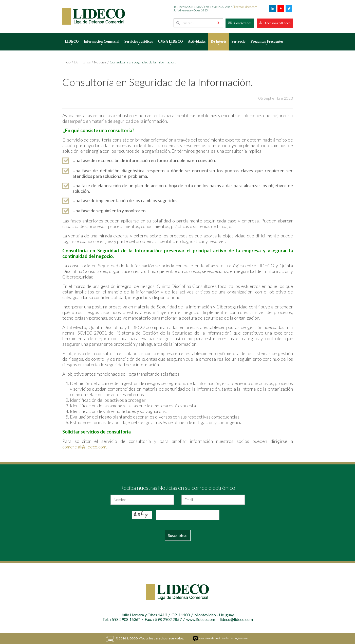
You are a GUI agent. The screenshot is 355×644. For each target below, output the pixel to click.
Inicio (67, 62)
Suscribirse (178, 535)
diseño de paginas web (235, 638)
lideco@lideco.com (246, 7)
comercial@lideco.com (84, 447)
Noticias (100, 62)
